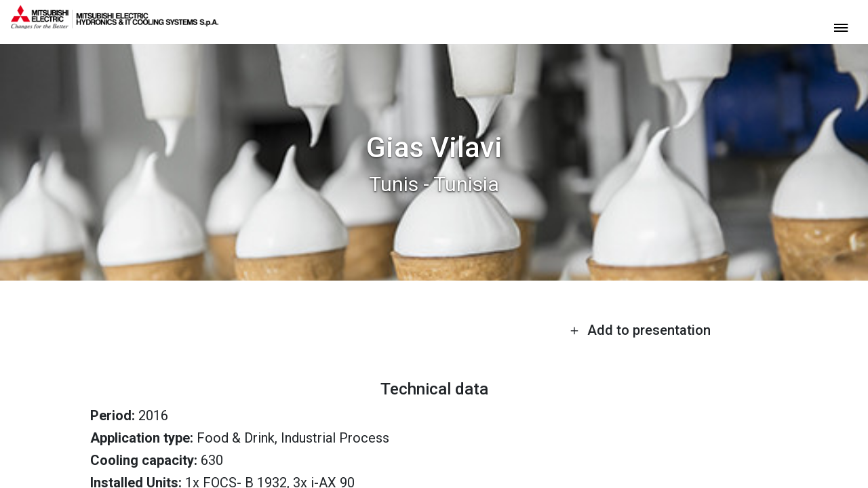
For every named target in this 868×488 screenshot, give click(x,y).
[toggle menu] (841, 27)
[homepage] (115, 24)
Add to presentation (640, 330)
